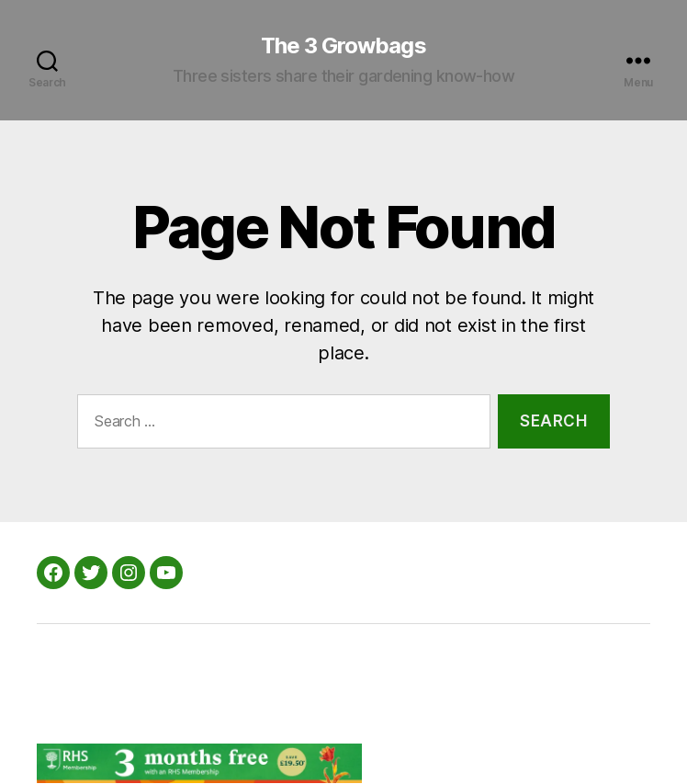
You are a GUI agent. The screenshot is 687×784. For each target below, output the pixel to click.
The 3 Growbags (343, 46)
